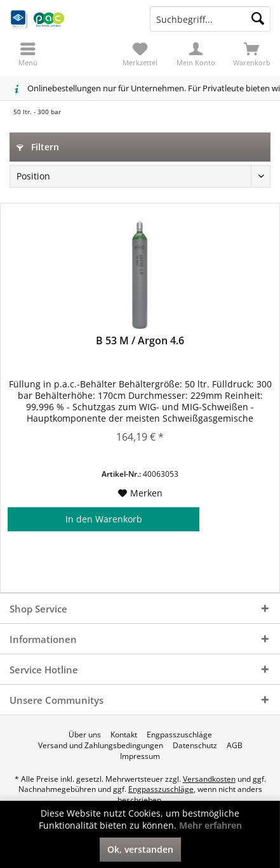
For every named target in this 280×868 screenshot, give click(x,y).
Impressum (140, 756)
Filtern (38, 147)
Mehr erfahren (210, 825)
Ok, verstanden (140, 849)
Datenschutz (195, 746)
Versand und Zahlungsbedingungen (101, 746)
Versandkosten (209, 779)
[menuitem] (252, 54)
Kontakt (124, 735)
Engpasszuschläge (179, 735)
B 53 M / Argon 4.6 (140, 341)
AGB (235, 746)
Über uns (85, 735)
